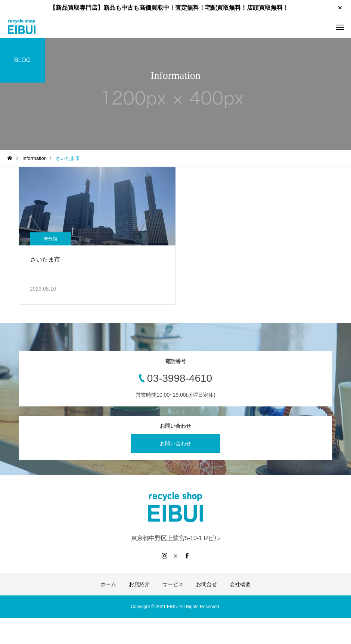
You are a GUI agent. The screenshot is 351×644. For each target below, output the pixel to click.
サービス (173, 584)
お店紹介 (139, 584)
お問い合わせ (175, 443)
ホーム (108, 584)
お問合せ (206, 584)
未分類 (50, 239)
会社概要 (240, 584)
